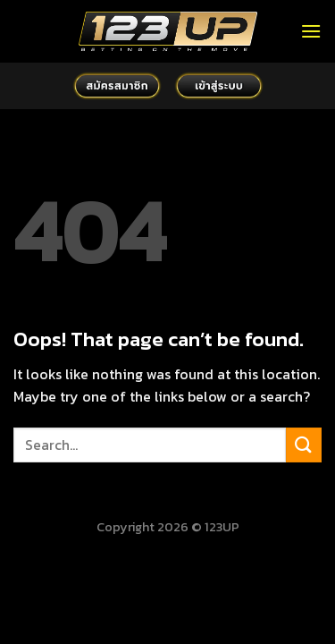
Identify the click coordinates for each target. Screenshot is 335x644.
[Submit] (304, 445)
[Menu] (311, 31)
